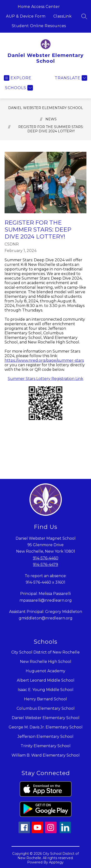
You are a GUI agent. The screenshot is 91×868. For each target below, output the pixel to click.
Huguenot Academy (45, 671)
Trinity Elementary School (46, 746)
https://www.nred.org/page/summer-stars (44, 360)
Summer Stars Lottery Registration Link (45, 379)
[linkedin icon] (65, 832)
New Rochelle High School (46, 662)
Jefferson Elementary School (45, 737)
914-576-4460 (46, 558)
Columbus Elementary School (46, 708)
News (51, 119)
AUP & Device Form (26, 16)
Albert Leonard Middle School (46, 680)
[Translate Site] (70, 78)
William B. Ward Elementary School (46, 755)
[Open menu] (18, 78)
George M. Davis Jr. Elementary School (46, 727)
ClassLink (63, 16)
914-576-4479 (45, 565)
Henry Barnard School (45, 699)
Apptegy (56, 862)
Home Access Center (39, 7)
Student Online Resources (39, 26)
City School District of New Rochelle (45, 652)
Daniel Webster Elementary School (46, 108)
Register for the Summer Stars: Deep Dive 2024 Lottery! (51, 129)
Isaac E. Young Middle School (46, 690)
